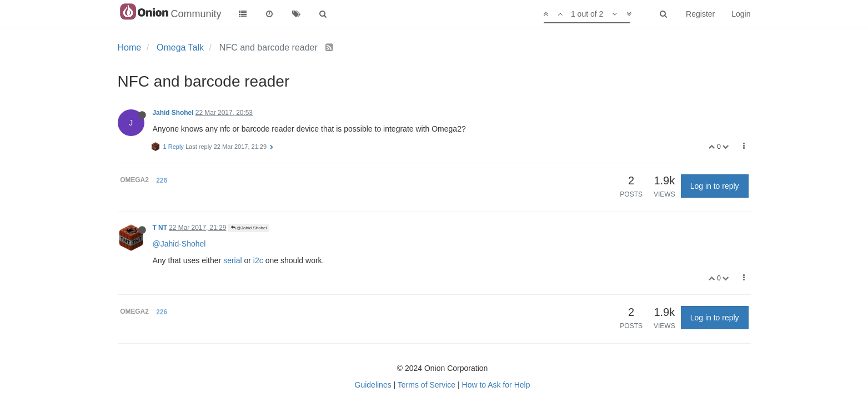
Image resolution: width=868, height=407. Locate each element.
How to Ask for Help (496, 385)
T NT (160, 228)
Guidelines (373, 385)
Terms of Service (427, 385)
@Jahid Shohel (249, 228)
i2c (258, 260)
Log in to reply (715, 186)
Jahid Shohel (173, 113)
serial (232, 260)
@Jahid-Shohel (179, 244)
